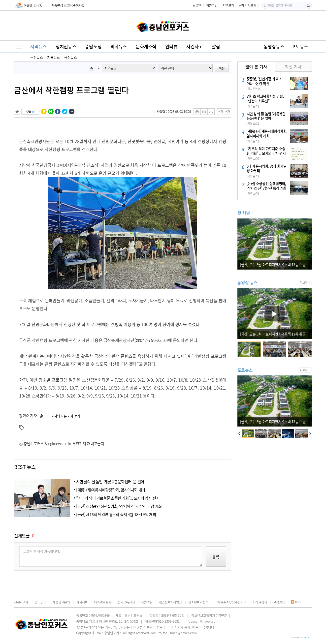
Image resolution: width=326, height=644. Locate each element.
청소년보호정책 (198, 602)
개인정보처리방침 (170, 602)
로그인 (197, 5)
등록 (216, 557)
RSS (296, 602)
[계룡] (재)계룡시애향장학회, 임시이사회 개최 (111, 490)
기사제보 (82, 602)
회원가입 (212, 5)
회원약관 (147, 602)
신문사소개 (21, 602)
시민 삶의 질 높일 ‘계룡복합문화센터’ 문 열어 (110, 482)
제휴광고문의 (61, 602)
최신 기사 (293, 67)
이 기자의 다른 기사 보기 (64, 416)
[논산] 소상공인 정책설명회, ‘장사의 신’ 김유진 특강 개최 (119, 506)
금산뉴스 (70, 57)
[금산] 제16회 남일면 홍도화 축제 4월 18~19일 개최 (116, 514)
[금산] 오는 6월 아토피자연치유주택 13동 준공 (273, 265)
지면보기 (228, 5)
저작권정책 (260, 602)
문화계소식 (146, 46)
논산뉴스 (36, 57)
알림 (216, 46)
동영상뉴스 (274, 46)
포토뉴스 (300, 46)
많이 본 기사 (256, 67)
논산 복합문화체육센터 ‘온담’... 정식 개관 (269, 334)
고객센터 (279, 602)
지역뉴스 (38, 46)
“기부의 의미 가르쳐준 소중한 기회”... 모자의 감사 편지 (118, 498)
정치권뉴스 (66, 46)
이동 (222, 68)
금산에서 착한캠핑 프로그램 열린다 (71, 90)
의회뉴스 (119, 46)
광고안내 (40, 602)
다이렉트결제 (103, 602)
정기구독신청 (126, 602)
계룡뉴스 (53, 57)
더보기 (304, 283)
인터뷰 (171, 46)
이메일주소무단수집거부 (230, 602)
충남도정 (93, 46)
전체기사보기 (248, 5)
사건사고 (195, 46)
